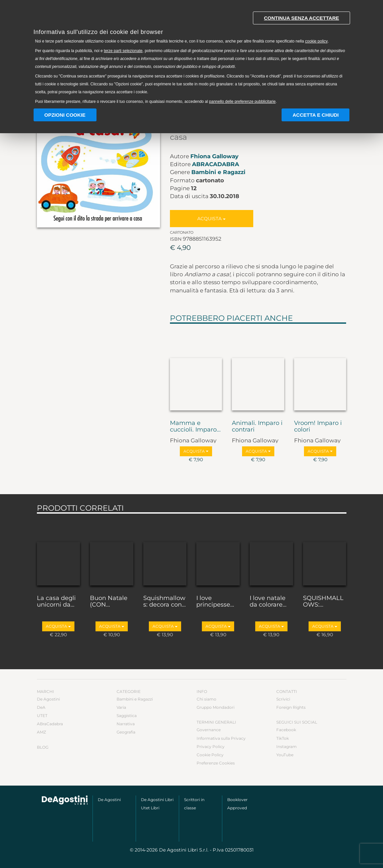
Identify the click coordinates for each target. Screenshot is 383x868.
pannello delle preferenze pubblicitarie (242, 102)
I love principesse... (215, 602)
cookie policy (316, 41)
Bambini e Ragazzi (218, 172)
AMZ (41, 732)
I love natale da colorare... (268, 602)
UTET (42, 716)
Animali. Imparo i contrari (257, 427)
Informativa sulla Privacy (221, 738)
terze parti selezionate (123, 51)
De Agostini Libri (157, 800)
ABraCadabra (216, 164)
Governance (209, 730)
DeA (41, 707)
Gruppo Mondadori (216, 707)
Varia (121, 707)
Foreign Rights (291, 707)
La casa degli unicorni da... (56, 602)
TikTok (283, 738)
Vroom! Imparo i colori (318, 427)
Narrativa (126, 724)
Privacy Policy (211, 747)
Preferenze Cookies (216, 763)
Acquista (211, 219)
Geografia (126, 732)
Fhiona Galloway (214, 156)
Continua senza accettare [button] (301, 18)
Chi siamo (206, 699)
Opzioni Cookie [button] (65, 115)
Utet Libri (150, 808)
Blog (43, 747)
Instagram (287, 747)
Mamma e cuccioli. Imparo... (195, 427)
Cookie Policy (210, 755)
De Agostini (48, 699)
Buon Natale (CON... (109, 602)
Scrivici (283, 699)
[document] (192, 56)
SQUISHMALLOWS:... (323, 602)
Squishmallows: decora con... (164, 602)
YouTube (285, 755)
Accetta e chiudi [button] (315, 115)
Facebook (286, 730)
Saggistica (127, 716)
